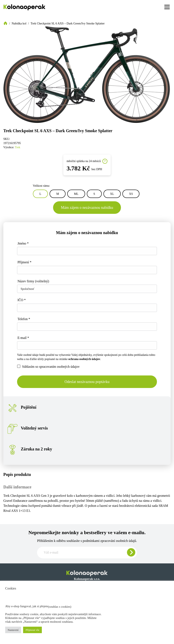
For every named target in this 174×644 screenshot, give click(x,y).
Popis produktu (17, 474)
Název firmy (33, 281)
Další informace (17, 487)
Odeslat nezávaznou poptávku (87, 382)
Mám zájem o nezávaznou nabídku (87, 208)
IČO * (22, 300)
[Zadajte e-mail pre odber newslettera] (87, 553)
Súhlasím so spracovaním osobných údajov (48, 366)
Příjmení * (24, 262)
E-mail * (23, 338)
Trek (17, 147)
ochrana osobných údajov (84, 359)
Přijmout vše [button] (32, 630)
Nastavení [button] (13, 630)
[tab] (87, 474)
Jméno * (23, 243)
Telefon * (24, 319)
